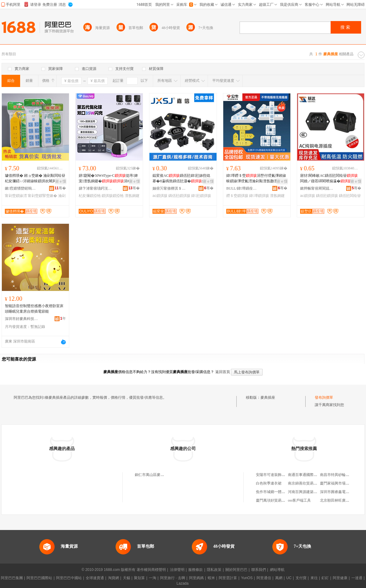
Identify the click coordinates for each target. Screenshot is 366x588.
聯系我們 (259, 570)
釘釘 (325, 578)
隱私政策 (214, 570)
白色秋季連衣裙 (269, 483)
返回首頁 (223, 372)
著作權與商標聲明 (151, 570)
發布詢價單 (324, 397)
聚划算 (139, 578)
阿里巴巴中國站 (69, 578)
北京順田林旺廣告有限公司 (342, 500)
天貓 (127, 578)
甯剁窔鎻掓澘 (16, 196)
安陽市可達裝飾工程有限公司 (280, 475)
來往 (314, 578)
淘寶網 (113, 578)
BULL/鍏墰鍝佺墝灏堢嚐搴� (243, 188)
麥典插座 (268, 397)
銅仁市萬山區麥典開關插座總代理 (162, 475)
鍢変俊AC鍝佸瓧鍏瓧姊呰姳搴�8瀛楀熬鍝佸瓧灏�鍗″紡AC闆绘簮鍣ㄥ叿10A (183, 179)
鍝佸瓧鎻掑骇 (179, 196)
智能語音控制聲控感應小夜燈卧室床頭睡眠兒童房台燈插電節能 (34, 309)
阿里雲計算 (228, 578)
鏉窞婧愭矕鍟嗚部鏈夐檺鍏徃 (22, 188)
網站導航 (277, 570)
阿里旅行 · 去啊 (173, 578)
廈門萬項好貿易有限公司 (276, 500)
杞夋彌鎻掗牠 (90, 196)
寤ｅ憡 (61, 181)
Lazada (183, 583)
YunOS (247, 578)
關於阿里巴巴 (236, 570)
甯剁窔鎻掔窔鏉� (42, 196)
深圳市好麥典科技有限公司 (22, 319)
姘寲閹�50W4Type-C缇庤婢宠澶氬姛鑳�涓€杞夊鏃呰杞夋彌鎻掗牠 (108, 179)
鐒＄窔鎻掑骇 (237, 196)
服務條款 (196, 570)
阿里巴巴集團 (12, 578)
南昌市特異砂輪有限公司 (340, 475)
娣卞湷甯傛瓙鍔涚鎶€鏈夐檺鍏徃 (95, 188)
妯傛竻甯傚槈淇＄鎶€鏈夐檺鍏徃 (169, 188)
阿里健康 (340, 578)
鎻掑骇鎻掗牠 (113, 196)
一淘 (152, 578)
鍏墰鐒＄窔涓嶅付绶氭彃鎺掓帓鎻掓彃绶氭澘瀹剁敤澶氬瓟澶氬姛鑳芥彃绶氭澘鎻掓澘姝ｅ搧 (256, 179)
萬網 (279, 578)
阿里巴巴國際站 (39, 578)
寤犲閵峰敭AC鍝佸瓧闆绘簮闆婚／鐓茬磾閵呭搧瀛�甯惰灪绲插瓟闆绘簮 (329, 179)
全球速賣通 (95, 578)
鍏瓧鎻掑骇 (201, 196)
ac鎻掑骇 (160, 196)
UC (289, 578)
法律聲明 (177, 570)
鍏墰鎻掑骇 (259, 196)
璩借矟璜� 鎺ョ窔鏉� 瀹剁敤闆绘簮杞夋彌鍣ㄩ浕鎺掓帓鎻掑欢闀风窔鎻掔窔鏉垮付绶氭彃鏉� (35, 179)
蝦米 (211, 578)
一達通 (357, 578)
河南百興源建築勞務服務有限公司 (315, 492)
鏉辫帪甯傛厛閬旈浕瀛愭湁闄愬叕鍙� (317, 188)
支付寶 (301, 578)
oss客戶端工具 (299, 500)
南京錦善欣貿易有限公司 (308, 483)
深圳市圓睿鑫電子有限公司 (342, 492)
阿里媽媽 (196, 578)
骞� (60, 188)
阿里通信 (264, 578)
